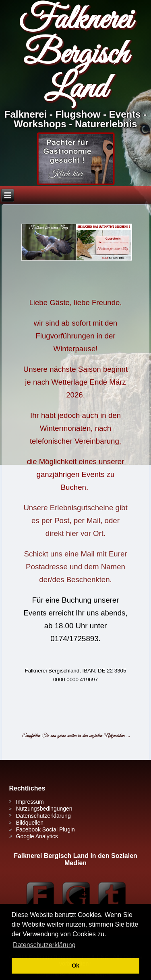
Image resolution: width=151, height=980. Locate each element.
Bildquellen (30, 823)
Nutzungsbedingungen (44, 809)
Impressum (30, 802)
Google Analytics (37, 836)
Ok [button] (75, 966)
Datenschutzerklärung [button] (44, 945)
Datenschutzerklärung (43, 816)
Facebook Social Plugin (46, 829)
